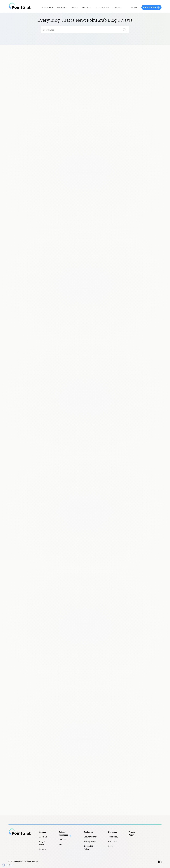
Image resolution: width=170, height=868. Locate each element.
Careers (42, 849)
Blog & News (42, 843)
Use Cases (113, 842)
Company (43, 832)
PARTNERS (87, 7)
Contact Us (89, 832)
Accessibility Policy (89, 848)
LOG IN (134, 7)
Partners (63, 840)
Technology (113, 837)
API (60, 844)
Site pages (113, 832)
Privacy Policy (90, 842)
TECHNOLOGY (47, 7)
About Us (43, 837)
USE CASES (62, 7)
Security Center (90, 837)
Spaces (111, 846)
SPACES (74, 7)
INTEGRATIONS (102, 7)
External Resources (66, 835)
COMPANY (117, 7)
